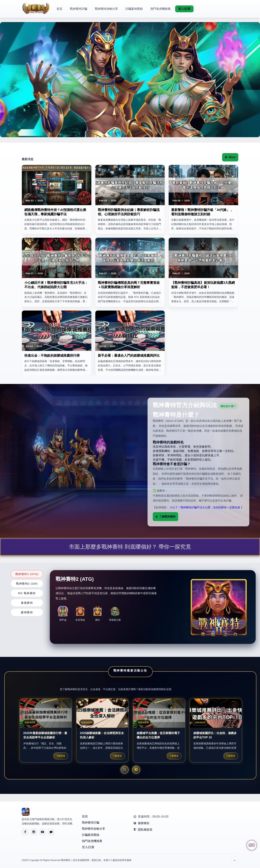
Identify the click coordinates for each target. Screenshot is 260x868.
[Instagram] (34, 832)
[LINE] (51, 832)
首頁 (59, 9)
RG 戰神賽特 (27, 593)
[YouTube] (42, 832)
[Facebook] (25, 832)
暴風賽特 (27, 603)
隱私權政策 (145, 830)
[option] (130, 80)
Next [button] (136, 770)
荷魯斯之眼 (115, 613)
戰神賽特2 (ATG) (27, 574)
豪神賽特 (27, 612)
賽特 (97, 612)
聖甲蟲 (63, 613)
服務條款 (144, 823)
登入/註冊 (184, 9)
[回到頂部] (235, 860)
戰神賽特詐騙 (79, 9)
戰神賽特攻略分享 (106, 9)
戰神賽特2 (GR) (27, 584)
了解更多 (61, 756)
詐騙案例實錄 (134, 9)
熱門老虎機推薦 (161, 9)
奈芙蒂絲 (80, 613)
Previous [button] (125, 770)
